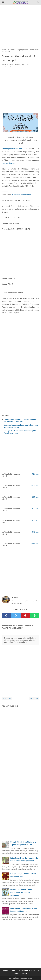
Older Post (34, 698)
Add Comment (6, 67)
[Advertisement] (20, 29)
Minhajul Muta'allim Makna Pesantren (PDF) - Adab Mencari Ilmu (21, 432)
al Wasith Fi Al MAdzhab (21, 195)
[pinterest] (25, 616)
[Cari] (38, 3)
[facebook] (6, 616)
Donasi (25, 973)
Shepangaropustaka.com (12, 149)
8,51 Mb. (35, 520)
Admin (11, 65)
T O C (35, 970)
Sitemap (16, 973)
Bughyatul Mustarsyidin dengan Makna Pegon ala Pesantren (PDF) (21, 426)
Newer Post (7, 698)
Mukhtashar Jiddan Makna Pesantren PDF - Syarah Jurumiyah (21, 892)
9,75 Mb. (35, 532)
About (5, 970)
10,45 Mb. (35, 544)
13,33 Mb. (35, 486)
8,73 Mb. (35, 509)
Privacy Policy (25, 970)
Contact (14, 970)
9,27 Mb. (35, 474)
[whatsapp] (35, 616)
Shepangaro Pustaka (26, 978)
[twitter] (16, 616)
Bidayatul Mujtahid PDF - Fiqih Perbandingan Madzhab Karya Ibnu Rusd (21, 420)
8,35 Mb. (35, 497)
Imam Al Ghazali (8, 163)
